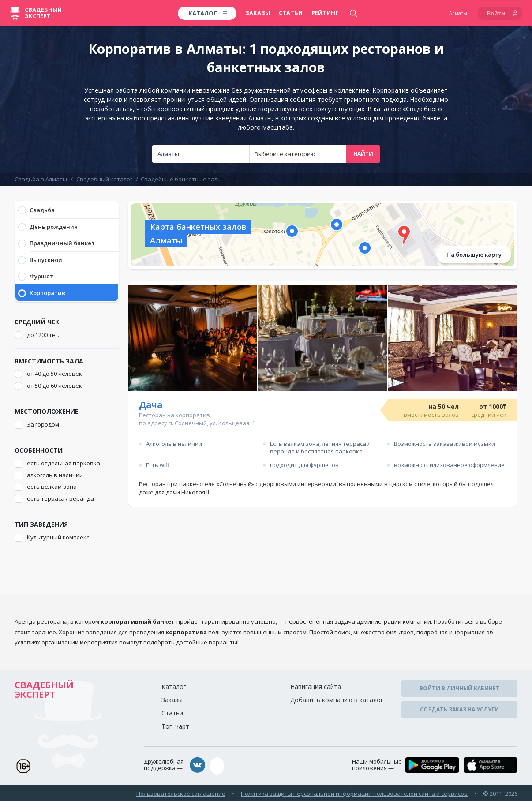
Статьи (291, 13)
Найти (363, 154)
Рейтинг (325, 13)
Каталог (174, 687)
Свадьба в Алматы (41, 179)
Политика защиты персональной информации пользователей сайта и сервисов (354, 792)
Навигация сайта (316, 687)
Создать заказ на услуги (459, 708)
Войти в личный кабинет (460, 688)
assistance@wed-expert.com (260, 765)
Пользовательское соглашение (181, 792)
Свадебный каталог (104, 179)
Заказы (258, 13)
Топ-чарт (175, 726)
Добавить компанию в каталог (337, 700)
